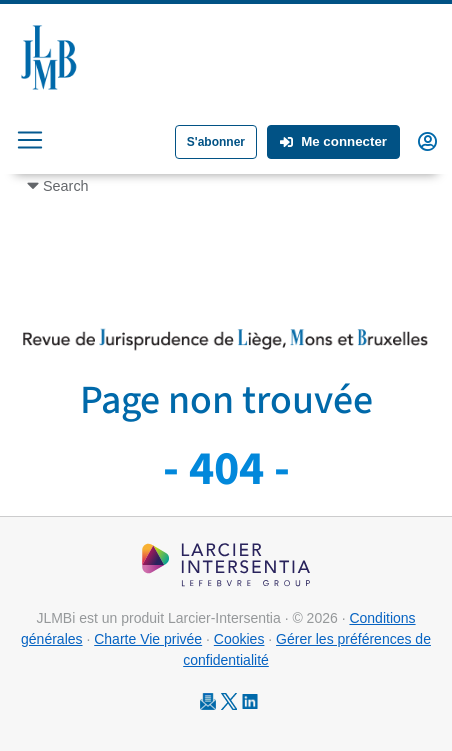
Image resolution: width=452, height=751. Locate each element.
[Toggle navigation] (30, 140)
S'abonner (216, 142)
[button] (427, 140)
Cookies (239, 639)
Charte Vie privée (148, 639)
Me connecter (333, 141)
